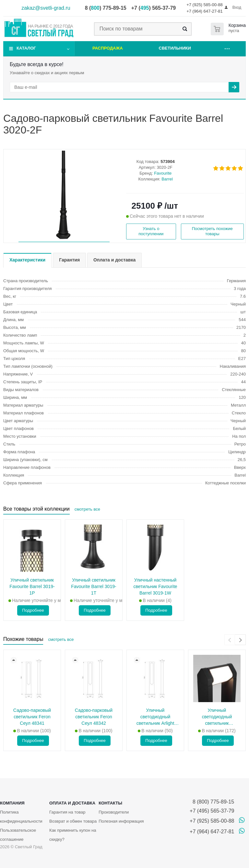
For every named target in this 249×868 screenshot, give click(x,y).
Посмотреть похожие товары (212, 231)
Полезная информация (121, 821)
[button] (64, 242)
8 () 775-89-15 (106, 8)
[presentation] (230, 640)
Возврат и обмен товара (73, 821)
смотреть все (87, 509)
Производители (114, 812)
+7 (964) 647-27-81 (205, 11)
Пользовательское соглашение (18, 835)
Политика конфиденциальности (21, 817)
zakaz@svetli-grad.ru (46, 8)
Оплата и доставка (72, 803)
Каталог (26, 48)
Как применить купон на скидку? (73, 835)
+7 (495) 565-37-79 (212, 811)
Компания (12, 803)
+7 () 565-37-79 (154, 8)
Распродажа (108, 48)
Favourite (163, 173)
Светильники (175, 48)
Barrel (167, 179)
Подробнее (33, 610)
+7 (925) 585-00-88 (205, 5)
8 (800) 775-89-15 (212, 802)
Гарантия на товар (67, 812)
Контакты (110, 803)
